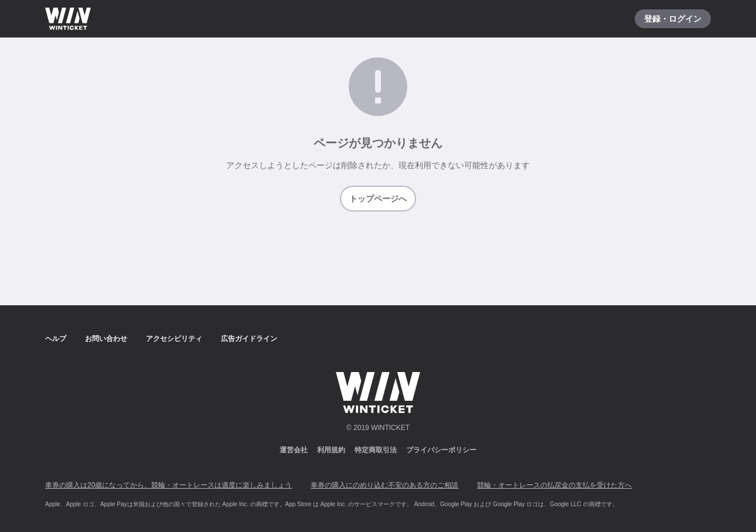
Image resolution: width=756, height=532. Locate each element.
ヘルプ (56, 339)
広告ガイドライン (249, 339)
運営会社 (294, 450)
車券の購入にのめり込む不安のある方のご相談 (384, 485)
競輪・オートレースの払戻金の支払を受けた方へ (554, 485)
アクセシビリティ (174, 339)
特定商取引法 (376, 450)
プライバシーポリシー (441, 450)
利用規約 (331, 450)
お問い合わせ (106, 339)
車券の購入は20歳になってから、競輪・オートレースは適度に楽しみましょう (168, 485)
